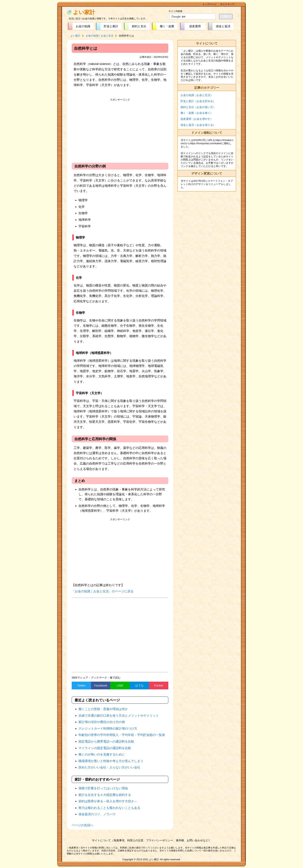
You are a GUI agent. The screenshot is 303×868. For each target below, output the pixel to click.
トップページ (209, 4)
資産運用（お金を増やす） (197, 119)
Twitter (81, 685)
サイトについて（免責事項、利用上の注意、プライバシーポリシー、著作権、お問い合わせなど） (151, 840)
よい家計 (84, 12)
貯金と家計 (111, 26)
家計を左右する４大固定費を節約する (105, 795)
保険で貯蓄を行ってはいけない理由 (103, 788)
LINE (120, 685)
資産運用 (195, 26)
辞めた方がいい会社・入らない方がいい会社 (109, 767)
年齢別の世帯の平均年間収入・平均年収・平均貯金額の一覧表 (122, 735)
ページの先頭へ (83, 825)
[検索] (190, 17)
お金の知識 (83, 26)
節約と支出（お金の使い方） (198, 107)
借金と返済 (223, 26)
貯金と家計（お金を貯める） (198, 101)
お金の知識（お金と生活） (197, 95)
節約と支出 (139, 26)
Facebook (101, 685)
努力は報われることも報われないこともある (109, 808)
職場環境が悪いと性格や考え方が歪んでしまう (111, 761)
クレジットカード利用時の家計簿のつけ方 (108, 729)
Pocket (159, 685)
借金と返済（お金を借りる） (198, 125)
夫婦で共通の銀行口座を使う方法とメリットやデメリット (119, 716)
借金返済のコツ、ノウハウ (97, 814)
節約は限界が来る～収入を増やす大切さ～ (108, 801)
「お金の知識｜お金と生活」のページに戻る (103, 591)
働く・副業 (167, 26)
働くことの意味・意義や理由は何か (103, 709)
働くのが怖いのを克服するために (102, 754)
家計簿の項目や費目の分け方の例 (102, 722)
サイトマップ (227, 4)
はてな (139, 685)
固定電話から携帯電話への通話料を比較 (106, 741)
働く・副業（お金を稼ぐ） (197, 113)
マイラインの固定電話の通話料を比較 (105, 748)
